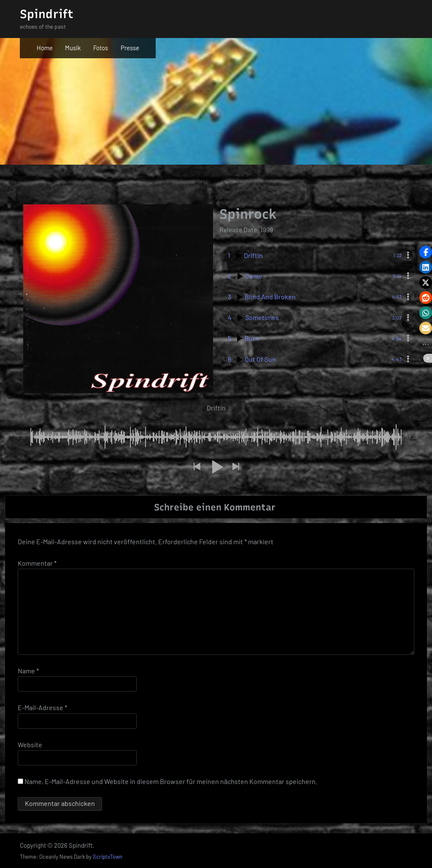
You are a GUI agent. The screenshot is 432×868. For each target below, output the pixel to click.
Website (30, 745)
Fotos (101, 48)
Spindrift (47, 14)
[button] (197, 467)
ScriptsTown (108, 857)
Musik (73, 48)
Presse (130, 48)
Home (45, 48)
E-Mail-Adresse (42, 708)
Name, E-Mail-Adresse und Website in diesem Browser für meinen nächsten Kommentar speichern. (171, 781)
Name (28, 671)
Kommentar (37, 563)
